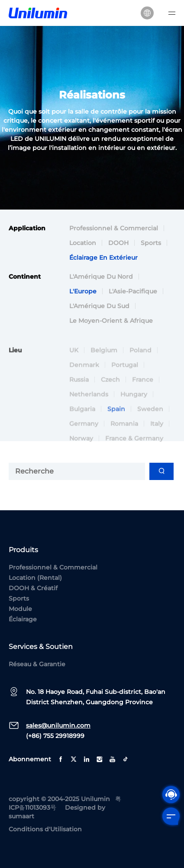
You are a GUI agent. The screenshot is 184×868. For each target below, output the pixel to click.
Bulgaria (82, 413)
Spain (116, 413)
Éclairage (23, 619)
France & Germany (134, 443)
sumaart (21, 816)
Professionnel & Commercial (114, 229)
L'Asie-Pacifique (133, 292)
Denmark (84, 369)
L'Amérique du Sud (99, 307)
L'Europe (83, 292)
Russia (79, 384)
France (143, 384)
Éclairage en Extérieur (103, 258)
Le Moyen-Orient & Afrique (111, 321)
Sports (151, 244)
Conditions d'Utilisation (45, 829)
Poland (140, 355)
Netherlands (89, 399)
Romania (124, 428)
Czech (110, 384)
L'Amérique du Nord (101, 277)
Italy (157, 428)
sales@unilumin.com (58, 725)
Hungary (134, 399)
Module (20, 609)
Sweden (150, 413)
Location (83, 244)
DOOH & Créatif (33, 588)
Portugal (125, 369)
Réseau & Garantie (37, 664)
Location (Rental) (35, 578)
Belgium (104, 355)
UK (74, 355)
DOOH (118, 244)
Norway (81, 443)
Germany (84, 428)
